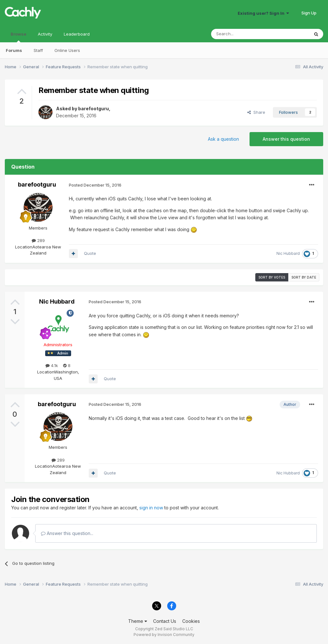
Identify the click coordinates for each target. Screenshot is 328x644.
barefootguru (94, 109)
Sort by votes (272, 277)
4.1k (52, 365)
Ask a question (223, 139)
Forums (14, 50)
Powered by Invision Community (164, 635)
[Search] (244, 34)
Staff (38, 50)
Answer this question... (67, 533)
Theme (138, 621)
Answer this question (286, 139)
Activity (45, 34)
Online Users (67, 50)
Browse (18, 37)
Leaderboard (77, 34)
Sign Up (309, 13)
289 (38, 240)
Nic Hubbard (288, 253)
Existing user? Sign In (263, 13)
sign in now (151, 508)
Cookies (191, 621)
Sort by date (304, 277)
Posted (95, 185)
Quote (90, 253)
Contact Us (165, 621)
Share (256, 112)
